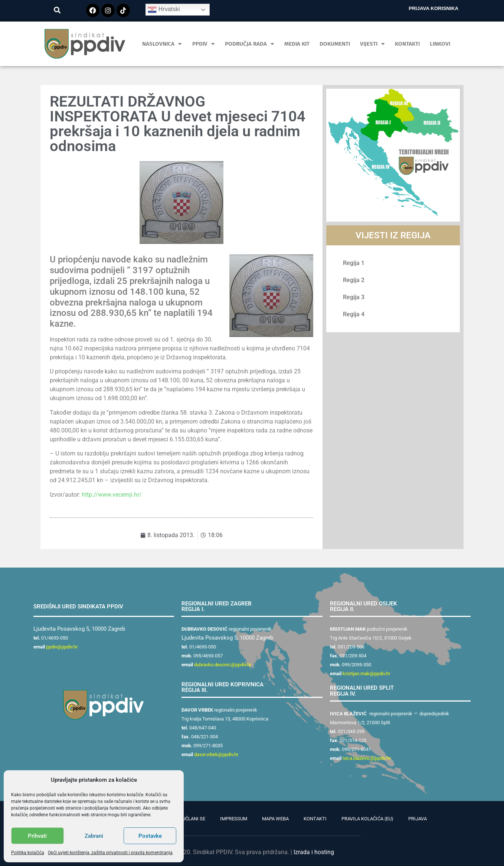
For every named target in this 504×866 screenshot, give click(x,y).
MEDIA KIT (297, 44)
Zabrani (94, 836)
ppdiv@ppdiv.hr (62, 647)
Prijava (418, 819)
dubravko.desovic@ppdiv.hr (223, 665)
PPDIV (204, 44)
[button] (57, 10)
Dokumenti (335, 44)
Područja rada (250, 44)
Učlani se (194, 819)
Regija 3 (354, 297)
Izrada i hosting (314, 852)
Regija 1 (354, 263)
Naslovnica (162, 44)
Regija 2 (354, 280)
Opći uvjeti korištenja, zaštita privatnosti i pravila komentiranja (110, 853)
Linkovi (440, 44)
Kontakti (407, 44)
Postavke (150, 836)
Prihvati (37, 836)
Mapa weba (275, 819)
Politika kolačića (28, 853)
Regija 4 (354, 314)
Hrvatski (164, 10)
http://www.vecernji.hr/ (112, 495)
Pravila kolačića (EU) (367, 819)
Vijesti (372, 44)
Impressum (234, 819)
